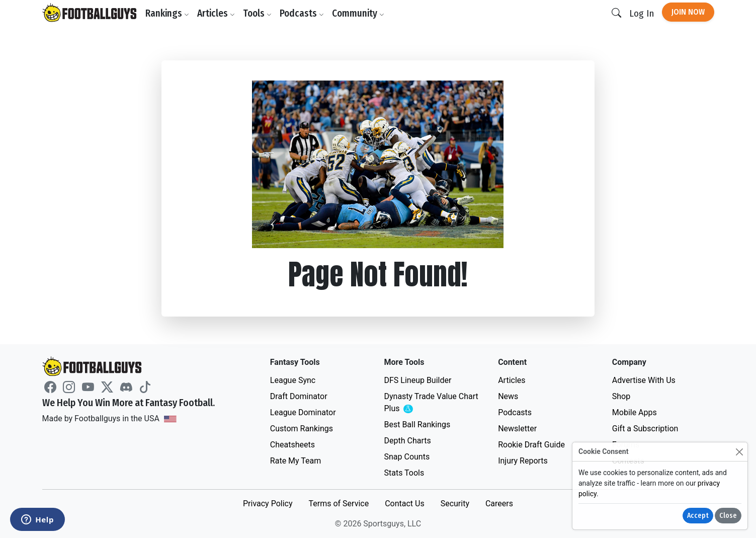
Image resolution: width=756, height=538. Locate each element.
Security (455, 504)
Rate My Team (296, 461)
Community (359, 13)
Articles (217, 13)
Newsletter (517, 429)
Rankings (168, 13)
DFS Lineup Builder (417, 380)
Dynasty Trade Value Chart (431, 403)
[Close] (739, 452)
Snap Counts (407, 457)
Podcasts (302, 13)
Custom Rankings (302, 429)
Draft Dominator (299, 396)
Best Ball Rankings (417, 425)
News (508, 396)
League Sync (293, 380)
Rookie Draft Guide (531, 445)
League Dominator (303, 412)
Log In (642, 13)
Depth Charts (407, 441)
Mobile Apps (635, 412)
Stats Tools (404, 473)
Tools (258, 13)
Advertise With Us (644, 380)
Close (728, 516)
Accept (698, 516)
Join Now (688, 12)
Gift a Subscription (645, 429)
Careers (499, 504)
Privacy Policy (268, 504)
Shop (621, 396)
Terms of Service (339, 504)
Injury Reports (523, 461)
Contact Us (405, 504)
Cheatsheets (292, 445)
